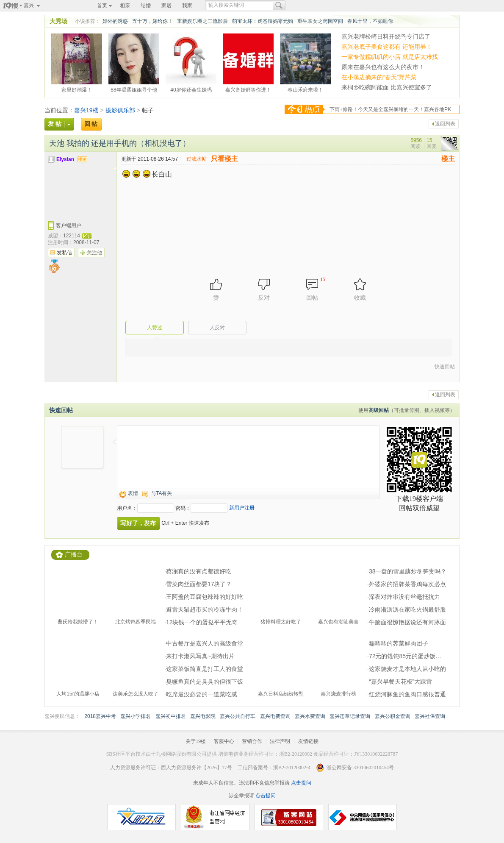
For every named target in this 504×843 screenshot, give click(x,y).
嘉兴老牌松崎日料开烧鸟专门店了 (386, 36)
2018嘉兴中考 (100, 716)
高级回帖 (379, 410)
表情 (133, 493)
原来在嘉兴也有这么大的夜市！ (383, 67)
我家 (187, 6)
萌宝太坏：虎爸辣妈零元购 (263, 21)
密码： (183, 508)
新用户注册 (242, 508)
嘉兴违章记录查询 (350, 716)
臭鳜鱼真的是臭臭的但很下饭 (205, 682)
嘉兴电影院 (203, 716)
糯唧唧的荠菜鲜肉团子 (399, 643)
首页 (102, 6)
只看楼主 (224, 159)
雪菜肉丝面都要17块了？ (199, 584)
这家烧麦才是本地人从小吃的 (407, 669)
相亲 (125, 6)
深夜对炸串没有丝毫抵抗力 (404, 597)
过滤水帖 (197, 159)
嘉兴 (29, 6)
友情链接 (308, 741)
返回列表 (445, 124)
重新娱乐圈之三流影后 (202, 21)
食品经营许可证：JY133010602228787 (356, 754)
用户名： (127, 508)
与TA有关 (161, 493)
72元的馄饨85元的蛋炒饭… (405, 656)
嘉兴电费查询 (275, 716)
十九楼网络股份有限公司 (179, 754)
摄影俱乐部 (120, 110)
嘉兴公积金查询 (393, 716)
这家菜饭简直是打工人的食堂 (205, 669)
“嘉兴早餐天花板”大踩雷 (400, 682)
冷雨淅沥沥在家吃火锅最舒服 (407, 609)
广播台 (74, 555)
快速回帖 (445, 367)
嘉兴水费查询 (310, 716)
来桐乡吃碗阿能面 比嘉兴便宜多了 (387, 87)
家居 (166, 6)
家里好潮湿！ (77, 89)
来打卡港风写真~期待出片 (200, 656)
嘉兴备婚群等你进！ (248, 89)
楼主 (448, 159)
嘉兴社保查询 (430, 716)
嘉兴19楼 (86, 110)
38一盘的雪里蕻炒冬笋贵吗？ (408, 571)
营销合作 (252, 741)
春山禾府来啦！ (305, 89)
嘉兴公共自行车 (238, 716)
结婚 (146, 6)
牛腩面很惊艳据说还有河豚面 (407, 622)
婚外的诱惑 (115, 21)
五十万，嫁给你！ (152, 21)
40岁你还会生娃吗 (191, 89)
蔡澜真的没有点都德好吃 (199, 571)
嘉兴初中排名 (171, 716)
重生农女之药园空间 (320, 21)
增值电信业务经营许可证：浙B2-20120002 (265, 754)
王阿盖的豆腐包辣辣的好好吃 (205, 597)
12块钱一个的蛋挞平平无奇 (202, 622)
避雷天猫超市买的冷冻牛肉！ (205, 609)
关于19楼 (196, 741)
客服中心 (224, 741)
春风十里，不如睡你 (370, 21)
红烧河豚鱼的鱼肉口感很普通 (407, 694)
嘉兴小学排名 (136, 716)
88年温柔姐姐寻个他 (134, 89)
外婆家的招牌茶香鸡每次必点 (407, 584)
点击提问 (300, 783)
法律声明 (280, 741)
